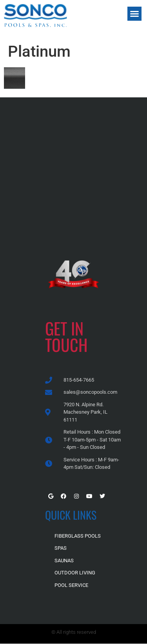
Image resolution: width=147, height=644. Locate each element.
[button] (134, 14)
